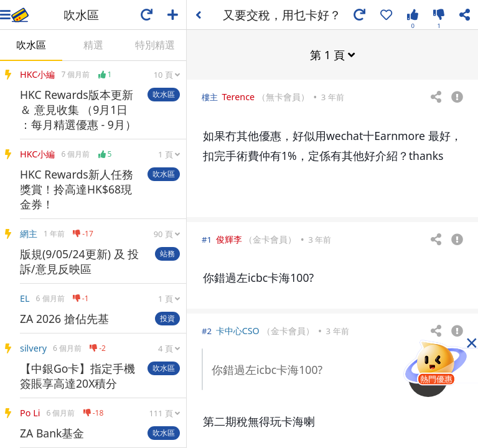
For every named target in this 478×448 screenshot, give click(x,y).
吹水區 (31, 45)
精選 (93, 45)
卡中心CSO (238, 330)
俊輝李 (229, 239)
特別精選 (155, 45)
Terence (238, 96)
